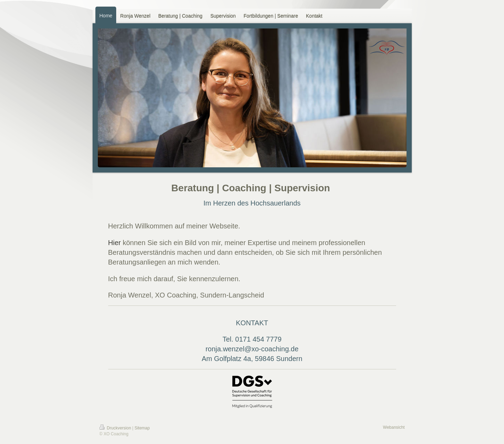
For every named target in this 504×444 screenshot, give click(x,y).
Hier (115, 243)
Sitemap (142, 428)
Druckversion (116, 428)
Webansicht (394, 427)
